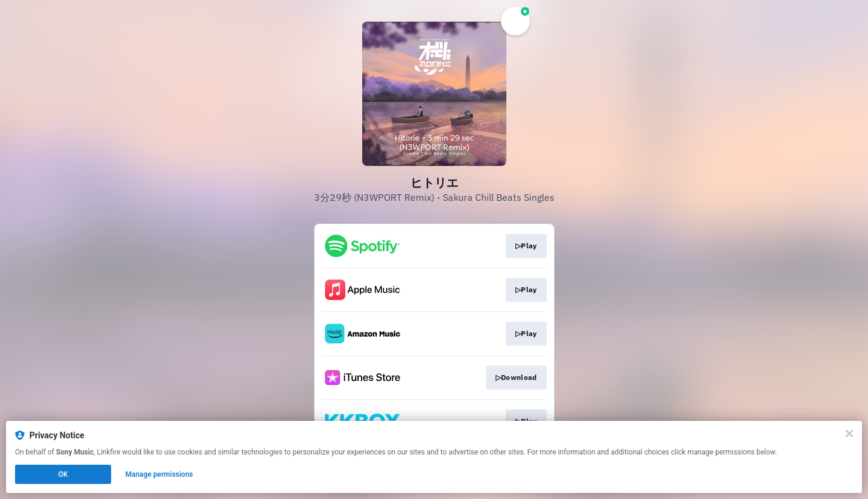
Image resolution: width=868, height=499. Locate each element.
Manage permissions (159, 474)
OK (63, 474)
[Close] (849, 433)
